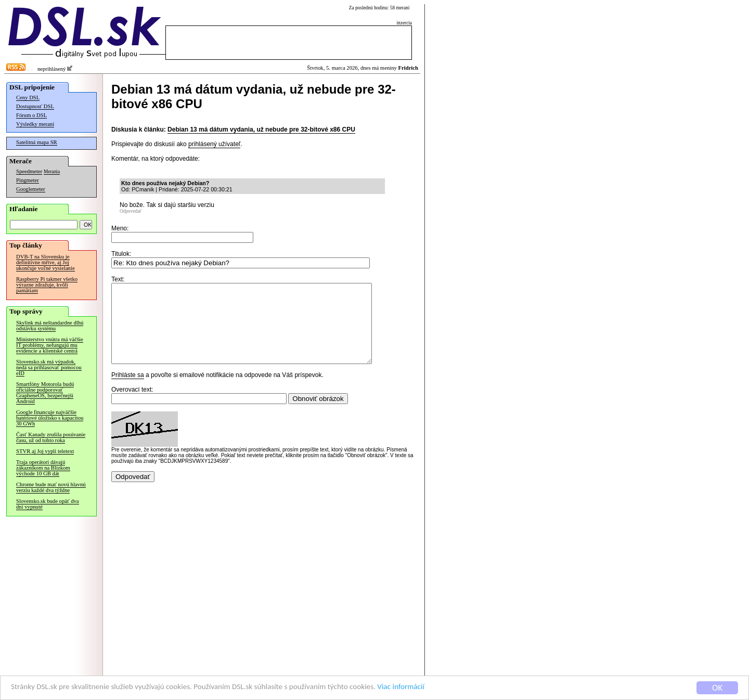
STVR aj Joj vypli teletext (45, 451)
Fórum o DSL (31, 115)
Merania (52, 172)
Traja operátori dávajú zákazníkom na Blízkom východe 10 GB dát (43, 468)
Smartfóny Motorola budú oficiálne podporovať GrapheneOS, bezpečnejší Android (45, 393)
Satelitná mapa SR (37, 142)
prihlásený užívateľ (214, 144)
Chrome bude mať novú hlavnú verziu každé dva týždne (51, 487)
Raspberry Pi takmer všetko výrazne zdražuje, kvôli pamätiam (47, 285)
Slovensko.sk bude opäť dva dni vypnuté (48, 504)
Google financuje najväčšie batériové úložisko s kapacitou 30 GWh (50, 418)
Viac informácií (449, 688)
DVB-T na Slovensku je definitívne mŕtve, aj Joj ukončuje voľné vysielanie (46, 262)
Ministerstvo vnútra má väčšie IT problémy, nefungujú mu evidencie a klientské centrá (50, 345)
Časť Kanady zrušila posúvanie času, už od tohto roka (51, 437)
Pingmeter (28, 180)
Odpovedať (131, 211)
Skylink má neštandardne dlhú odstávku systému (50, 326)
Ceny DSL (28, 98)
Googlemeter (31, 189)
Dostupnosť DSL (35, 106)
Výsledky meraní (35, 124)
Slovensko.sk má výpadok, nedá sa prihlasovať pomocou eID (49, 367)
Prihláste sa (128, 391)
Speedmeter (29, 171)
